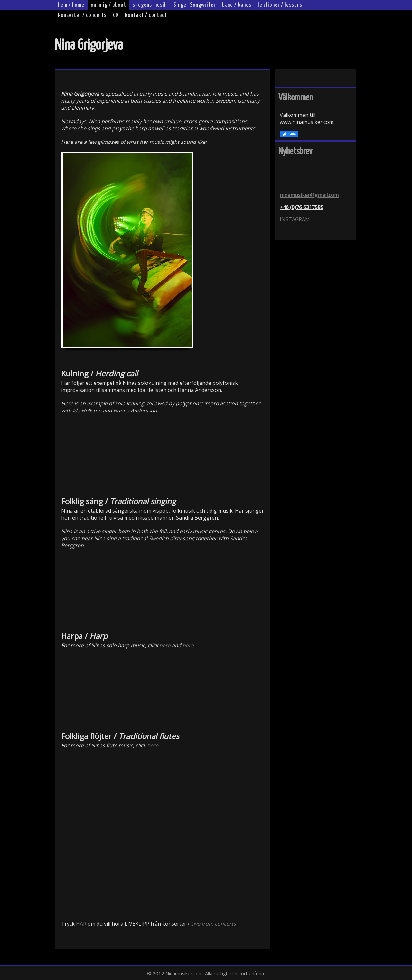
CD (116, 15)
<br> (121, 454)
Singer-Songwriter (195, 5)
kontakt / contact (146, 15)
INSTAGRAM (295, 219)
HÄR (81, 924)
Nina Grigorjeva (89, 46)
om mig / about (108, 5)
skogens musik (150, 5)
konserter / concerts (82, 15)
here (165, 645)
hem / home (71, 5)
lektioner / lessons (280, 5)
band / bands (237, 5)
